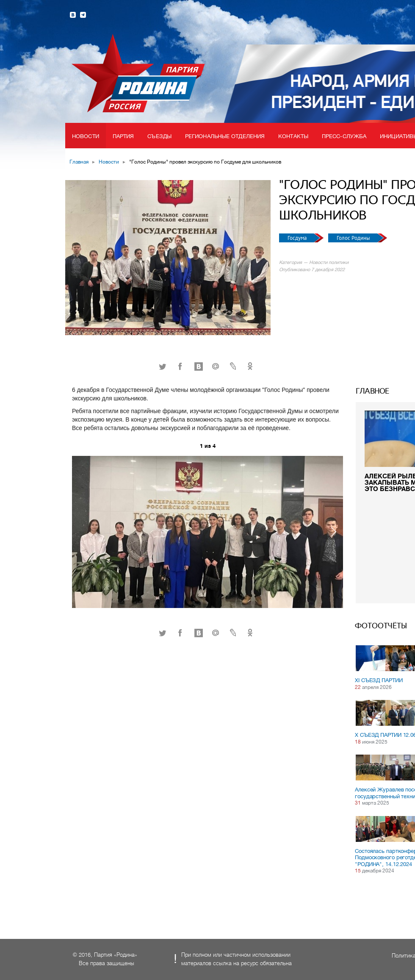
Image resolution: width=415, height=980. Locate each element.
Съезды (159, 136)
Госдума (298, 238)
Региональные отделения (225, 136)
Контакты (293, 136)
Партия (123, 136)
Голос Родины (354, 238)
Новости (86, 136)
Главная (79, 162)
